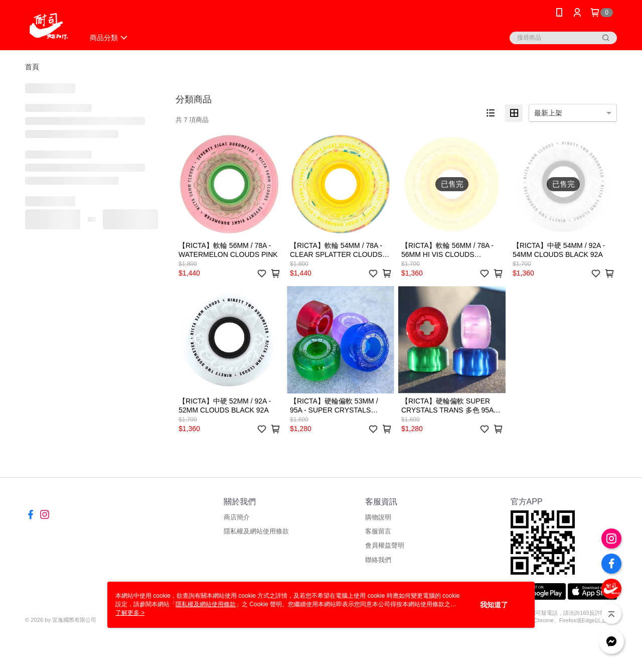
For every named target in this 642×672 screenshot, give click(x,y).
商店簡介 (237, 517)
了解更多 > (130, 613)
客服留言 (378, 531)
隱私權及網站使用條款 (256, 531)
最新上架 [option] (548, 113)
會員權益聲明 (385, 545)
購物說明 (378, 517)
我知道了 (494, 605)
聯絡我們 (378, 560)
